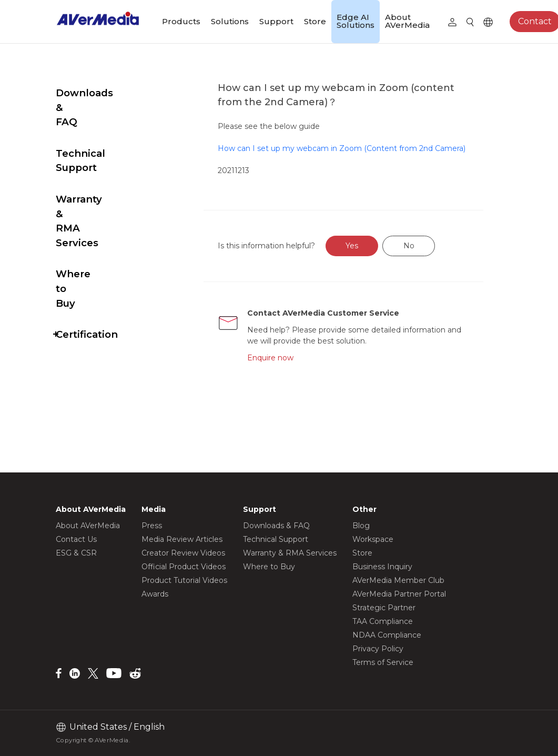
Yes (377, 257)
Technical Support (102, 124)
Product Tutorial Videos (184, 580)
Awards (155, 594)
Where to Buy (91, 201)
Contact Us (76, 539)
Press (152, 526)
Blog (361, 526)
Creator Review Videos (183, 553)
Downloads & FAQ (102, 93)
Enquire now (293, 369)
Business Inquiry (382, 567)
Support (276, 21)
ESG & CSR (76, 553)
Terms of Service (383, 662)
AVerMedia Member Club (398, 580)
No (434, 257)
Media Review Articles (182, 539)
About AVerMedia (407, 21)
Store (315, 21)
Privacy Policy (378, 649)
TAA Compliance (383, 621)
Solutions (230, 21)
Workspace (373, 539)
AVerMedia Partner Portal (399, 594)
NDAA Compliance (387, 635)
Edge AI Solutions (356, 21)
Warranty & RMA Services (97, 163)
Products (181, 21)
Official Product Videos (184, 567)
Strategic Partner (384, 608)
